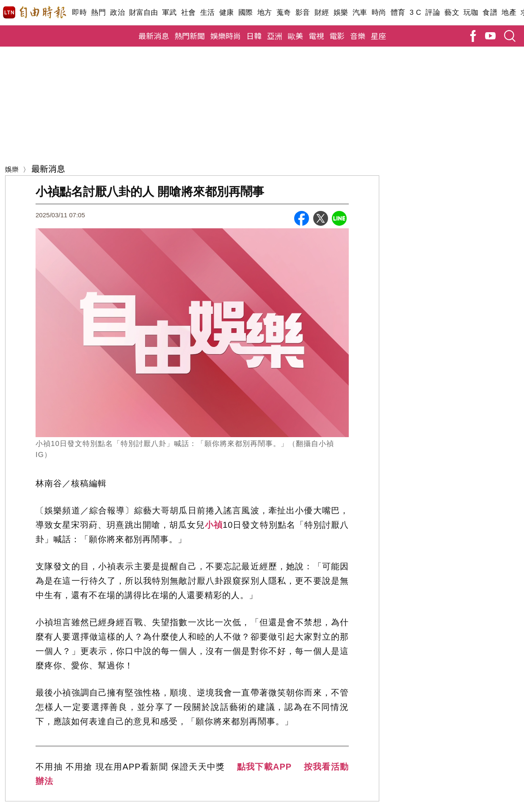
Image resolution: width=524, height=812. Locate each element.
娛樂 (341, 12)
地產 (509, 12)
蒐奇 (284, 12)
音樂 (358, 36)
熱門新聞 (190, 36)
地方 (265, 12)
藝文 (452, 12)
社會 (189, 12)
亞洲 (275, 36)
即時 (79, 12)
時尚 (379, 12)
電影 (337, 36)
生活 (208, 12)
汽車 (360, 12)
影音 (303, 12)
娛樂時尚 (226, 36)
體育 (398, 12)
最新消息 (154, 36)
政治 (117, 12)
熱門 (98, 12)
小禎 (214, 525)
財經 (322, 12)
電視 (316, 36)
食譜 (490, 12)
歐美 (295, 36)
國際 (246, 12)
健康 (227, 12)
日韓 (254, 36)
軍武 (170, 12)
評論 (433, 12)
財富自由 (143, 12)
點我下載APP (264, 767)
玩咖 (471, 12)
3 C (416, 12)
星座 (378, 36)
